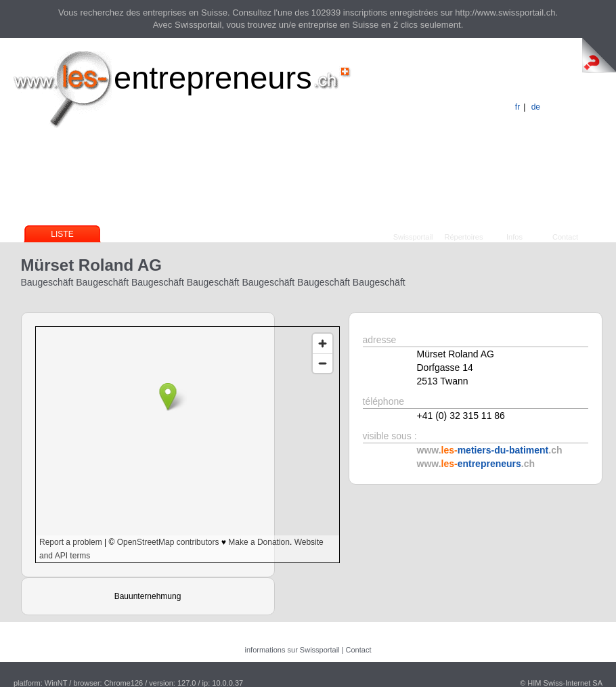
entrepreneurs (213, 77)
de (536, 107)
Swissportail (413, 237)
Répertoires (464, 237)
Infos (514, 237)
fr (518, 107)
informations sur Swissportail (292, 650)
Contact (565, 237)
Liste (62, 234)
